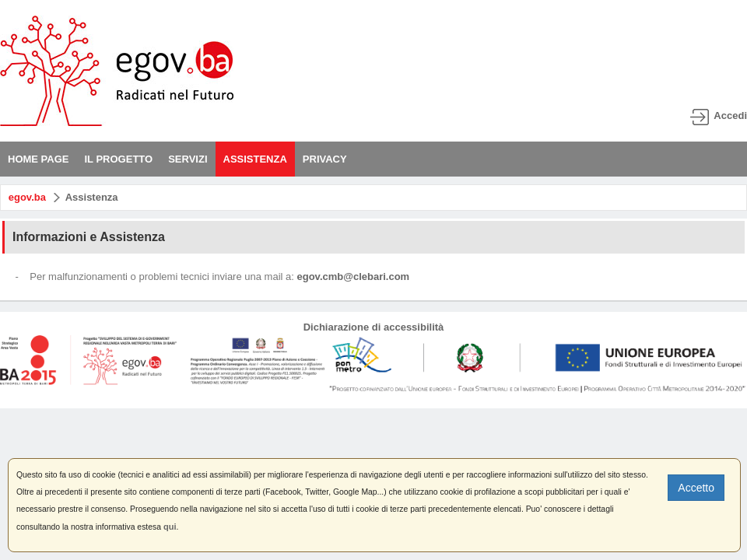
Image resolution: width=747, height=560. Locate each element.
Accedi (730, 115)
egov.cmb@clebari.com (354, 276)
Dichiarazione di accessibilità (374, 327)
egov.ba (27, 197)
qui (170, 527)
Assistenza (92, 197)
